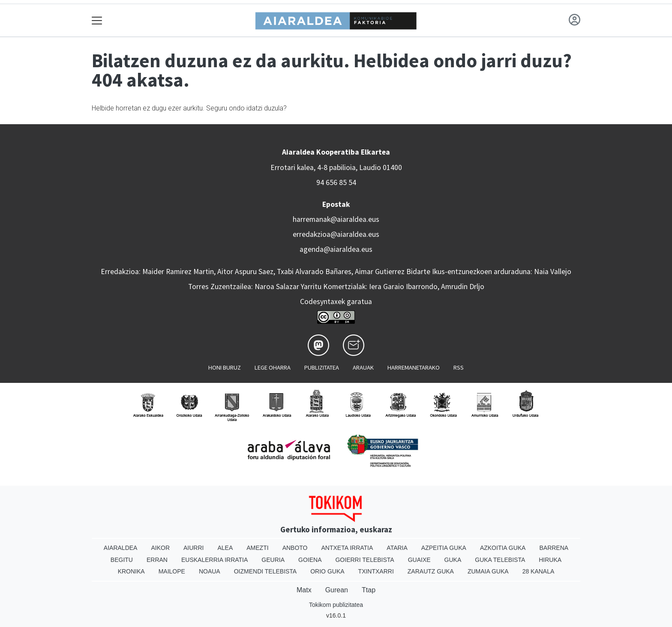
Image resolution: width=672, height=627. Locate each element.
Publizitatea (322, 367)
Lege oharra (273, 367)
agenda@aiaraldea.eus (336, 249)
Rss (459, 367)
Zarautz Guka (431, 571)
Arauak (363, 367)
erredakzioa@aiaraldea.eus (336, 234)
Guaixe (419, 560)
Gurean (337, 590)
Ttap (369, 590)
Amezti (257, 548)
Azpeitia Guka (444, 548)
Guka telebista (500, 560)
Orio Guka (327, 571)
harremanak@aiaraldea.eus (336, 219)
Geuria (273, 560)
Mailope (172, 571)
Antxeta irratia (347, 548)
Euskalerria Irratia (214, 560)
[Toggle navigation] (97, 20)
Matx (304, 590)
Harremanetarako (414, 367)
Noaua (210, 571)
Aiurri (193, 548)
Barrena (554, 548)
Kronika (131, 571)
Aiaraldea (121, 548)
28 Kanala (538, 571)
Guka (453, 560)
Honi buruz (225, 367)
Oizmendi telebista (265, 571)
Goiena (310, 560)
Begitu (122, 560)
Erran (157, 560)
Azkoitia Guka (503, 548)
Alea (225, 548)
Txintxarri (376, 571)
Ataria (397, 548)
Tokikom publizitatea (336, 605)
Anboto (295, 548)
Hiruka (550, 560)
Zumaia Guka (488, 571)
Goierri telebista (364, 560)
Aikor (160, 548)
